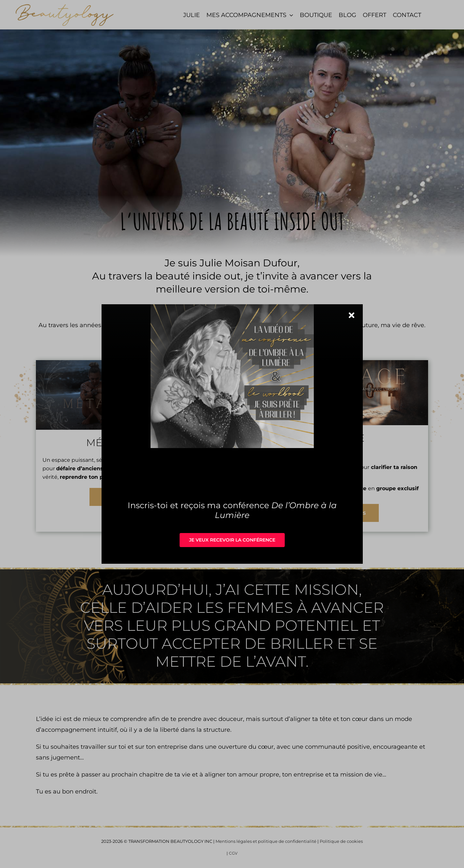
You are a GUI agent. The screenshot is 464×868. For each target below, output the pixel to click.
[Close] (352, 315)
